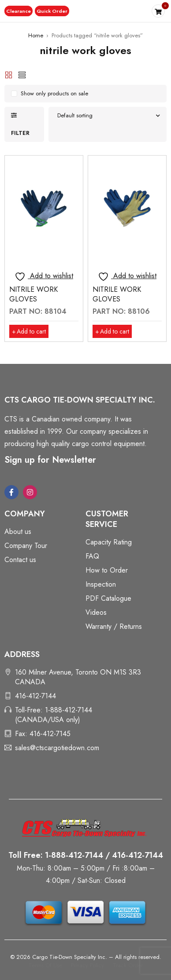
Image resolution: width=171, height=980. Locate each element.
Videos (96, 612)
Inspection (101, 584)
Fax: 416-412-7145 (43, 734)
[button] (18, 11)
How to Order (107, 570)
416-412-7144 (35, 696)
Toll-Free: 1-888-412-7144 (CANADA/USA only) (54, 715)
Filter (20, 133)
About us (18, 532)
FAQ (92, 556)
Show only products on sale (54, 93)
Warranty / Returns (114, 626)
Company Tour (26, 546)
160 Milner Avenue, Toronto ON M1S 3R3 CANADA (78, 677)
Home (36, 35)
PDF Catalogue (108, 598)
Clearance (18, 11)
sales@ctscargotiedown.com (57, 748)
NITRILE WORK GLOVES (33, 294)
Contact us (20, 560)
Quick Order (51, 11)
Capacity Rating (109, 542)
